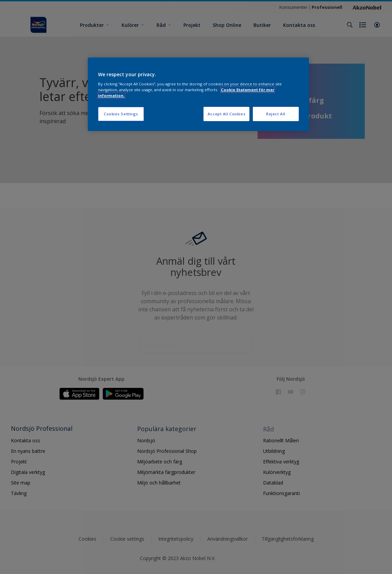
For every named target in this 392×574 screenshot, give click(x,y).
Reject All (276, 114)
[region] (198, 94)
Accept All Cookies (226, 114)
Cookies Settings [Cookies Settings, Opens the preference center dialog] (121, 114)
